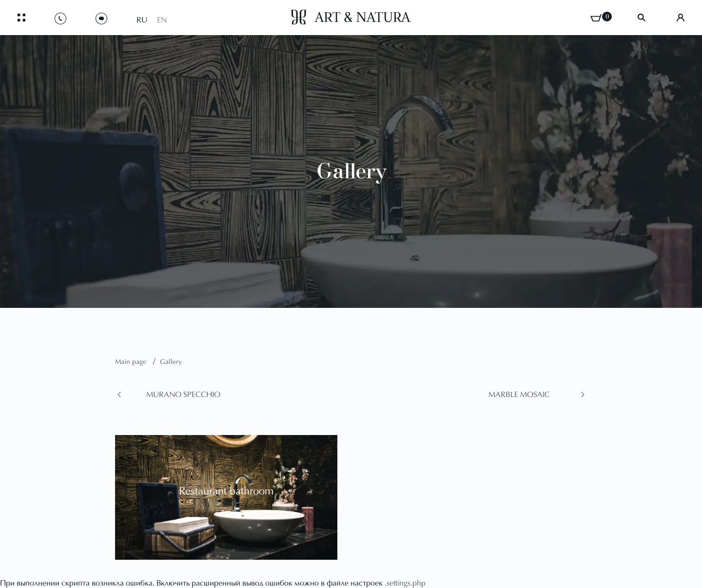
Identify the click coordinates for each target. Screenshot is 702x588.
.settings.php (405, 584)
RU (142, 20)
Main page (132, 362)
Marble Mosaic (519, 395)
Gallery (171, 362)
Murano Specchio (183, 395)
